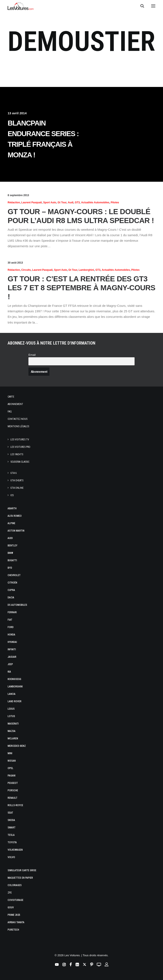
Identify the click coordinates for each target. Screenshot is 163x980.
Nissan (12, 761)
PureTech (13, 930)
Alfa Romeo (15, 516)
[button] (153, 6)
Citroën (12, 583)
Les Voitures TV (20, 440)
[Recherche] (140, 6)
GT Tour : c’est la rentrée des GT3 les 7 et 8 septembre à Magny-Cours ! (81, 288)
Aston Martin (16, 531)
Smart (12, 828)
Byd (10, 568)
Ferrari (12, 612)
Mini (10, 753)
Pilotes (115, 202)
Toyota (12, 842)
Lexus (11, 709)
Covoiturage (15, 900)
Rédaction (14, 202)
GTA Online (17, 488)
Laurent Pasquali (32, 202)
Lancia (12, 694)
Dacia (11, 597)
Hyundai (12, 642)
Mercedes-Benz (17, 746)
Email (32, 355)
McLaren (13, 738)
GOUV (11, 907)
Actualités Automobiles (95, 202)
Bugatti (12, 560)
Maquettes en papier (20, 878)
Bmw (10, 553)
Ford (11, 627)
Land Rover (15, 701)
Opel (11, 768)
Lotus (11, 716)
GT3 (77, 202)
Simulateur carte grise (22, 870)
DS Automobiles (17, 605)
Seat (10, 813)
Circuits (26, 270)
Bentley (13, 546)
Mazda (12, 731)
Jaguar (12, 657)
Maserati (13, 724)
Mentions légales (18, 426)
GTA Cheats (17, 480)
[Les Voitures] (21, 6)
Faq (10, 412)
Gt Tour (62, 202)
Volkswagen (15, 850)
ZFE (10, 893)
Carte (11, 397)
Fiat (10, 620)
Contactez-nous (18, 419)
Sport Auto (50, 202)
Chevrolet (14, 575)
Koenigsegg (14, 679)
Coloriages (15, 885)
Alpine (11, 523)
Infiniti (12, 649)
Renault (13, 798)
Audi (71, 202)
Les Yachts (17, 454)
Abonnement (15, 404)
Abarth (12, 508)
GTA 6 (13, 473)
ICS (12, 495)
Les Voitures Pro (20, 447)
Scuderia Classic (20, 462)
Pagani (12, 776)
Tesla (11, 835)
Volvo (11, 857)
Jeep (10, 664)
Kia (9, 672)
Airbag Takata (16, 922)
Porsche (13, 790)
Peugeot (13, 783)
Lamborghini (86, 270)
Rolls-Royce (15, 805)
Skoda (11, 820)
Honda (11, 635)
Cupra (11, 590)
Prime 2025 (14, 915)
